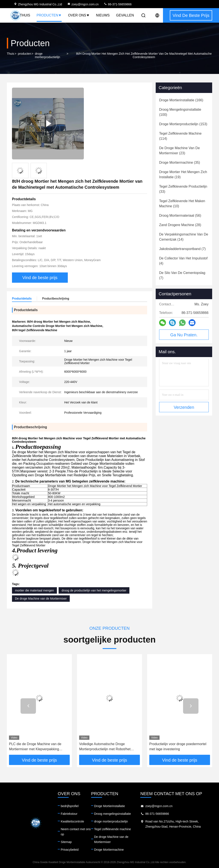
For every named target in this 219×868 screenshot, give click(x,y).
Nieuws (103, 15)
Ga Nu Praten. (184, 335)
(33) (183, 189)
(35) (180, 163)
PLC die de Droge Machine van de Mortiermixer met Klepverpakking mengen (35, 747)
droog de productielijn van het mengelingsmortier (94, 590)
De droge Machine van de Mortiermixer (41, 599)
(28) (180, 225)
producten (24, 54)
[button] (28, 706)
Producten (49, 15)
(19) (183, 174)
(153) (183, 124)
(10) (182, 204)
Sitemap (66, 842)
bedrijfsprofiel (70, 806)
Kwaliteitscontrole (72, 821)
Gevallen (125, 15)
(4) (183, 261)
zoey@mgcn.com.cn (83, 4)
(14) (184, 237)
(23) (179, 151)
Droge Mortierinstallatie (109, 806)
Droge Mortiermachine (109, 850)
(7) (182, 249)
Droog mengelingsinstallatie (112, 814)
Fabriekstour (69, 814)
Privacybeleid (70, 850)
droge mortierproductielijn (47, 55)
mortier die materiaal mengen (34, 590)
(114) (180, 136)
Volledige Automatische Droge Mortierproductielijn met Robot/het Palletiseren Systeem (105, 747)
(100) (180, 112)
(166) (181, 100)
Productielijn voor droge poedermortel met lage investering (178, 747)
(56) (180, 216)
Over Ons (79, 15)
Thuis (25, 15)
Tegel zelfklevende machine (112, 829)
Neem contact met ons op (76, 832)
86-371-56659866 (118, 4)
